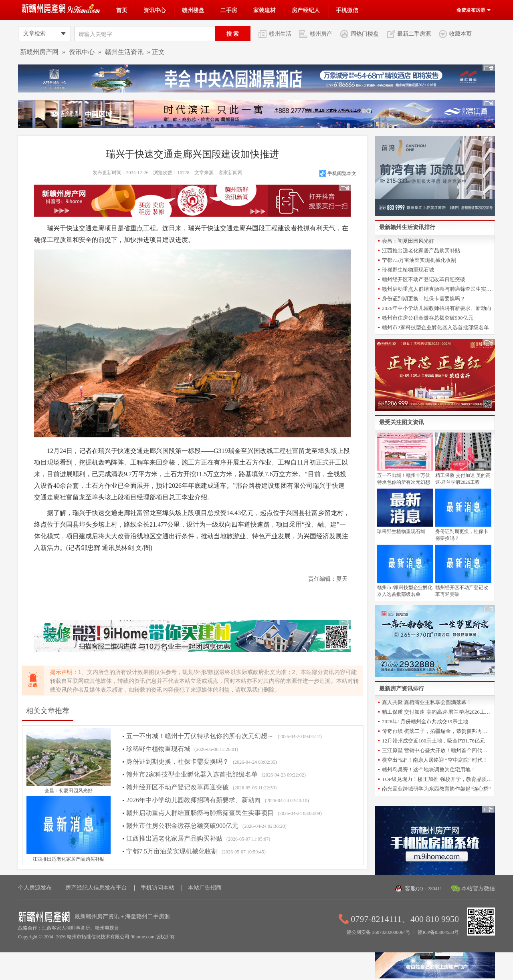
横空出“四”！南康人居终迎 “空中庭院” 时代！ (435, 760)
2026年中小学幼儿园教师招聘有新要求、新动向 (194, 800)
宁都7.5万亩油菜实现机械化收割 (172, 851)
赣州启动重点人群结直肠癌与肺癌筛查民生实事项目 (200, 813)
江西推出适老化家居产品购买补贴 (69, 859)
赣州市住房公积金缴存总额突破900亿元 (182, 826)
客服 (423, 888)
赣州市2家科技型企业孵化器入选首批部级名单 (192, 774)
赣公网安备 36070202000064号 (379, 932)
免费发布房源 (474, 10)
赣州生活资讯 (124, 52)
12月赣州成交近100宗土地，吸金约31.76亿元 (433, 741)
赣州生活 (280, 34)
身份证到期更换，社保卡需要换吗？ (178, 762)
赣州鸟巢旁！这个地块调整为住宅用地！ (429, 770)
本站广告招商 (205, 888)
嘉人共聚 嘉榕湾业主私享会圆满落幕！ (427, 702)
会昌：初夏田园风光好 (69, 791)
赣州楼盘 (193, 10)
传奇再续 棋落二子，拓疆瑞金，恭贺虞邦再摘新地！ (437, 731)
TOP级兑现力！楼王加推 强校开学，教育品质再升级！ (437, 779)
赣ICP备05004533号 (438, 932)
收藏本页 (460, 34)
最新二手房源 (414, 34)
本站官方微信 (478, 888)
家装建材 (265, 10)
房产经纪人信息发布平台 (96, 888)
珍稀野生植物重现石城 (158, 749)
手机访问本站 (158, 888)
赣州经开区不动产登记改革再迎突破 (178, 787)
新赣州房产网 (39, 52)
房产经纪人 (306, 10)
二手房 (229, 10)
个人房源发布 (35, 888)
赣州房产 (321, 34)
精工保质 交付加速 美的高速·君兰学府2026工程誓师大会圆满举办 (437, 712)
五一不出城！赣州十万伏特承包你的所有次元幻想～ (200, 736)
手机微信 (347, 10)
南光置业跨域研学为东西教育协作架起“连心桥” (436, 789)
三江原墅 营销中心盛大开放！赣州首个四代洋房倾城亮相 (437, 750)
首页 (122, 10)
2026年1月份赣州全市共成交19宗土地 (425, 721)
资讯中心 (155, 10)
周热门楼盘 (365, 34)
